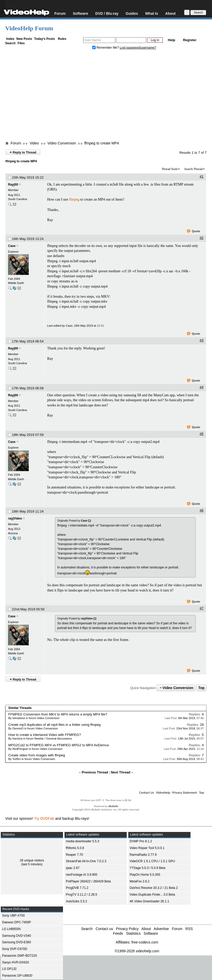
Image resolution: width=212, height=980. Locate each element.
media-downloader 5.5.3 (83, 841)
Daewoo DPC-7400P (16, 922)
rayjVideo (15, 518)
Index (10, 39)
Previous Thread (95, 772)
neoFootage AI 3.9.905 (82, 875)
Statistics (133, 933)
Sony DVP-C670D (15, 949)
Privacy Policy (127, 929)
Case (12, 246)
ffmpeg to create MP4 (102, 143)
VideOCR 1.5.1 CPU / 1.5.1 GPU (152, 861)
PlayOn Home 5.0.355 (145, 875)
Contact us (104, 929)
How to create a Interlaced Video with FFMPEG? (45, 735)
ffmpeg (74, 199)
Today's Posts (44, 39)
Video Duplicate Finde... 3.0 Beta (152, 895)
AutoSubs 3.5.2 (76, 901)
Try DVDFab (44, 818)
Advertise (161, 929)
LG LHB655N (11, 929)
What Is (152, 13)
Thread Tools (170, 169)
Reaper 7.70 (74, 855)
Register (190, 40)
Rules (62, 39)
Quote (194, 231)
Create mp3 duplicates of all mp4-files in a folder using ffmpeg (54, 725)
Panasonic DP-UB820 (17, 976)
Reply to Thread (23, 152)
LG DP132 (9, 969)
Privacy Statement (185, 792)
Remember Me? (106, 48)
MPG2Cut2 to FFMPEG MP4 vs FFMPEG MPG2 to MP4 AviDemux (59, 745)
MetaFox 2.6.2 (140, 881)
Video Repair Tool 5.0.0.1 (147, 848)
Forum (60, 13)
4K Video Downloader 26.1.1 (149, 901)
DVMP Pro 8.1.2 (141, 841)
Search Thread (193, 169)
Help (172, 40)
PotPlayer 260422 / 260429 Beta (88, 881)
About (170, 13)
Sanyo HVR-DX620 (15, 962)
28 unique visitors (32, 860)
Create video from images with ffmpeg (37, 755)
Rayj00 (13, 185)
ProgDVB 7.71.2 (77, 888)
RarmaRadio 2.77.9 (143, 855)
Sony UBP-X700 (13, 916)
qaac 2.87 (73, 868)
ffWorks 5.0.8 (75, 848)
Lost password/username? (138, 48)
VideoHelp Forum (29, 28)
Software (80, 13)
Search (10, 43)
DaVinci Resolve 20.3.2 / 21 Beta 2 (154, 888)
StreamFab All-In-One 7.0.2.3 (86, 861)
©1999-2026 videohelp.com (137, 951)
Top (202, 688)
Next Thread (121, 772)
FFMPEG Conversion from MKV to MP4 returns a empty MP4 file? (58, 714)
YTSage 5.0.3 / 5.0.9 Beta (147, 868)
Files (21, 43)
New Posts (24, 39)
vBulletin (113, 806)
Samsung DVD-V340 (16, 936)
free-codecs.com (145, 942)
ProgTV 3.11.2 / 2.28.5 (82, 895)
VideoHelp (163, 792)
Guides (132, 13)
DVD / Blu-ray (107, 13)
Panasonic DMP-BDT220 (19, 956)
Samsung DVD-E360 (16, 942)
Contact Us (147, 792)
